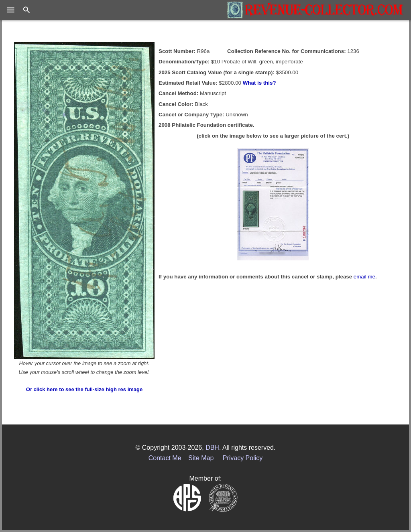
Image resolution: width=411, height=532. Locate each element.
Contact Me (165, 458)
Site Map (201, 458)
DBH (212, 448)
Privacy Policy (243, 458)
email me (364, 277)
